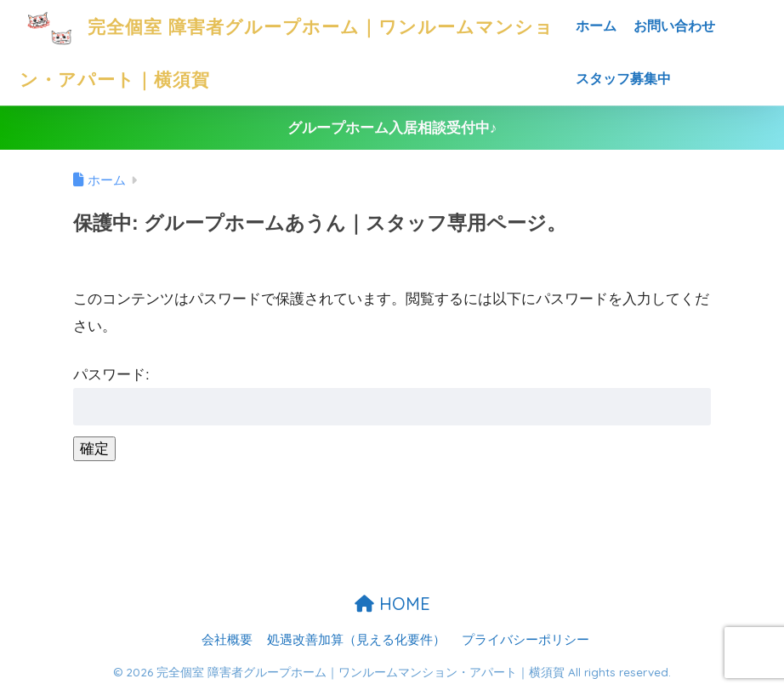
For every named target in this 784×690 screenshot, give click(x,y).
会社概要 (227, 640)
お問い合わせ (674, 26)
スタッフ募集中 (623, 79)
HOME (392, 604)
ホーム (596, 26)
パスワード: (392, 396)
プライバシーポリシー (526, 640)
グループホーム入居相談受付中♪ (392, 128)
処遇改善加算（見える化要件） (356, 640)
